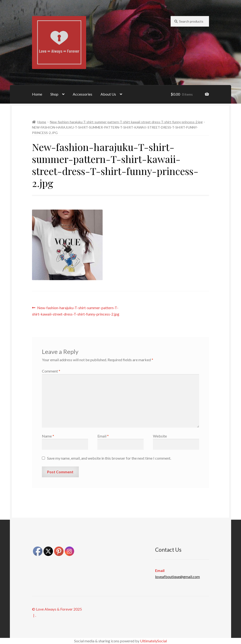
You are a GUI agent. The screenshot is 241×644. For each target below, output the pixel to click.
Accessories (82, 94)
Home (37, 94)
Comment (51, 371)
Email (103, 436)
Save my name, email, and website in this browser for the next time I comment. (109, 458)
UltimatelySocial (153, 641)
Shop (54, 94)
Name (48, 436)
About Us (108, 94)
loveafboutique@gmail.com (177, 577)
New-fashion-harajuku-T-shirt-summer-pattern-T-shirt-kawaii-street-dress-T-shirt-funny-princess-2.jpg (126, 122)
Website (160, 436)
